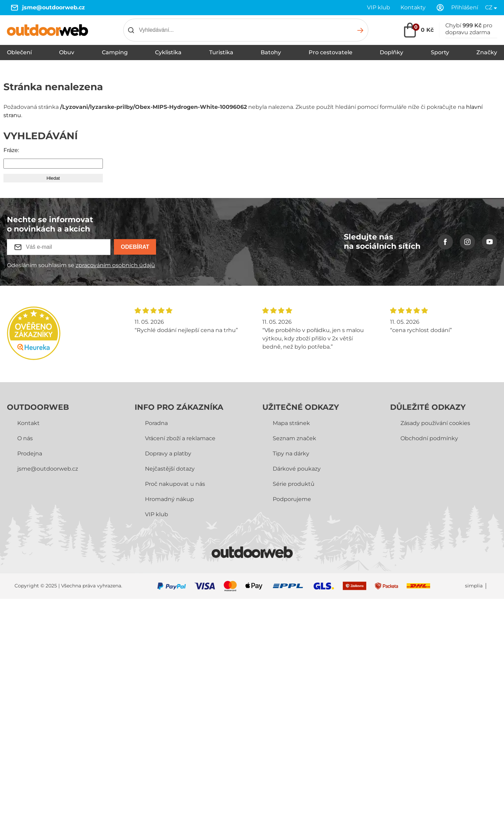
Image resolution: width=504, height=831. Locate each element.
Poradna (156, 423)
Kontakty (413, 7)
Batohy (271, 52)
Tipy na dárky (291, 454)
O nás (25, 438)
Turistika (221, 52)
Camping (115, 52)
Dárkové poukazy (297, 469)
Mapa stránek (291, 423)
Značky (487, 52)
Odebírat (135, 247)
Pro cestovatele (331, 52)
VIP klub (379, 7)
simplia (474, 586)
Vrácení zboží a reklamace (180, 438)
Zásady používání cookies (435, 423)
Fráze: (11, 150)
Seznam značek (294, 438)
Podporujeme (292, 499)
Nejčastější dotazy (170, 469)
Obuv (67, 52)
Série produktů (294, 484)
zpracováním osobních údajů (115, 265)
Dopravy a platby (168, 454)
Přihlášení (465, 7)
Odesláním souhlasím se (81, 265)
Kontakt (28, 423)
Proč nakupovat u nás (175, 484)
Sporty (440, 52)
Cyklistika (168, 52)
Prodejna (30, 454)
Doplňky (391, 52)
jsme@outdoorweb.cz (54, 7)
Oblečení (19, 52)
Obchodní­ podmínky (429, 438)
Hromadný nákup (169, 499)
